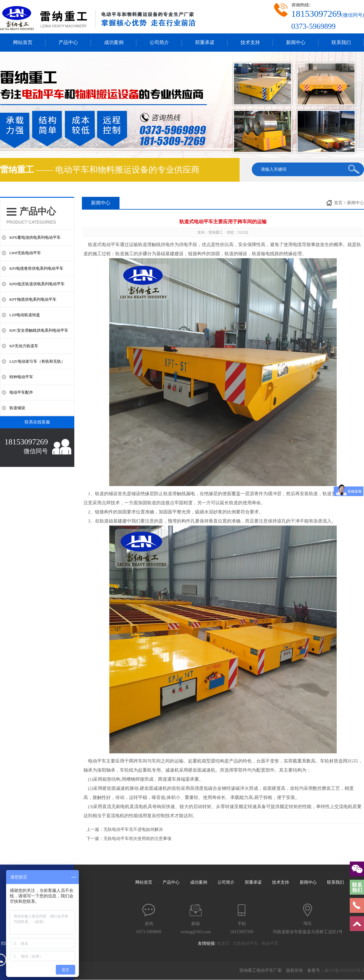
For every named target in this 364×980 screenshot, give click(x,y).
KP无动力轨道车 (24, 346)
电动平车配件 (21, 392)
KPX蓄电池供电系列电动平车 (35, 237)
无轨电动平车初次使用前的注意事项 (137, 839)
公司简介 (159, 42)
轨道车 (225, 943)
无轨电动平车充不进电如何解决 (133, 829)
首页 (338, 203)
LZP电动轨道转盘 (25, 315)
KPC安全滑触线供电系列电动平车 (39, 330)
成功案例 (114, 42)
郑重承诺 (205, 42)
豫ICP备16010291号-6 (344, 970)
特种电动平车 (21, 377)
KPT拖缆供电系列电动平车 (33, 299)
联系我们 (341, 42)
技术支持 (250, 42)
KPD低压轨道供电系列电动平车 (37, 284)
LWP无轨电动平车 (25, 253)
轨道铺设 (17, 408)
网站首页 (23, 42)
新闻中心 (296, 42)
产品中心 (68, 42)
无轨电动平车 (247, 943)
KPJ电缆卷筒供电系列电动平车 (36, 268)
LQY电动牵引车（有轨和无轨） (37, 361)
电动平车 (97, 761)
